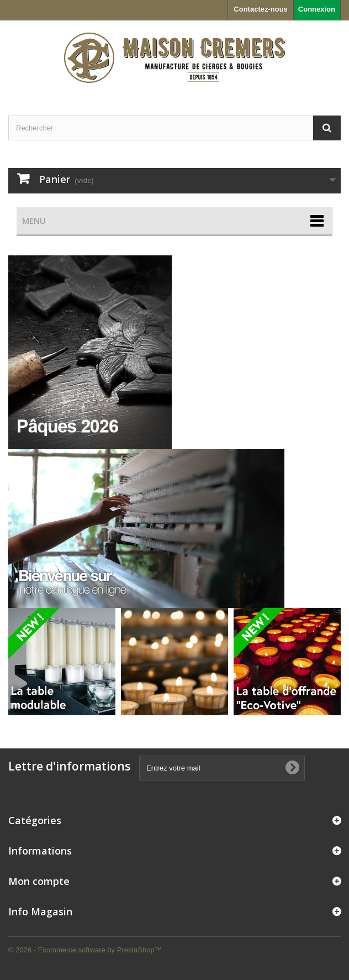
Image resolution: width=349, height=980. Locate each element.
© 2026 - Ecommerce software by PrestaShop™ (85, 950)
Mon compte (39, 881)
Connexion (317, 9)
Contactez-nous (261, 9)
